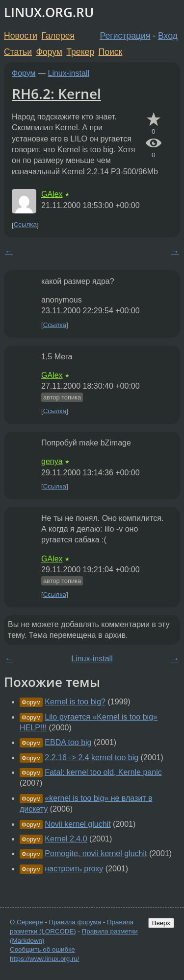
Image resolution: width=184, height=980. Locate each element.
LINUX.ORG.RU (49, 12)
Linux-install (69, 73)
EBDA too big (68, 742)
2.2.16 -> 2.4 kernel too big (92, 758)
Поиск (111, 52)
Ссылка (25, 225)
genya (52, 461)
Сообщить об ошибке (42, 949)
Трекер (80, 52)
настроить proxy (74, 869)
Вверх (161, 923)
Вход (168, 36)
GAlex (52, 194)
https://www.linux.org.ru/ (44, 959)
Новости (21, 36)
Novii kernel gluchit (78, 824)
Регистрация (125, 36)
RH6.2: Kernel (56, 93)
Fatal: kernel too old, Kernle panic (103, 772)
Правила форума (75, 922)
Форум (49, 52)
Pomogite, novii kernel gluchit (96, 853)
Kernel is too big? (75, 702)
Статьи (18, 52)
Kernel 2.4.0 (66, 839)
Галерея (58, 36)
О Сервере (26, 922)
